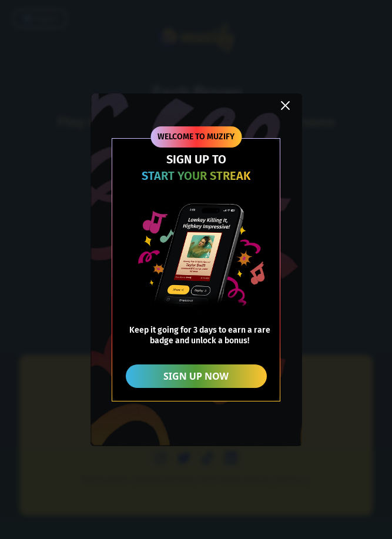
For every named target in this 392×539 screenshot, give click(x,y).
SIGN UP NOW (196, 376)
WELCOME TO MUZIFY (196, 137)
